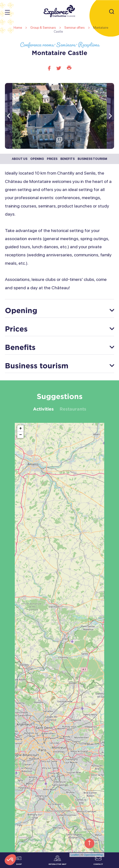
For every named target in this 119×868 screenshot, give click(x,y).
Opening (37, 159)
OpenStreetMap (93, 855)
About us (20, 159)
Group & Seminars (43, 28)
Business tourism (92, 159)
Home (18, 28)
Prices (52, 159)
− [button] (21, 435)
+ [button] (21, 428)
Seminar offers (75, 28)
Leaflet (75, 855)
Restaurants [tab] (73, 409)
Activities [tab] (43, 409)
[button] (110, 116)
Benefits (68, 159)
